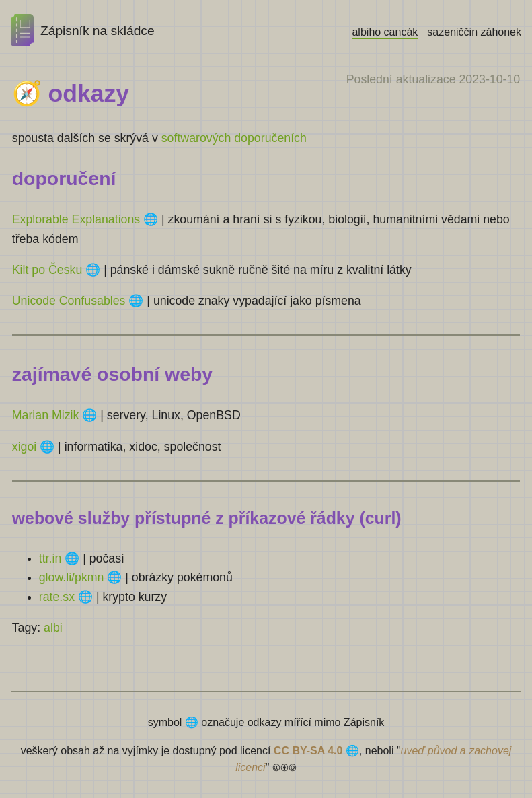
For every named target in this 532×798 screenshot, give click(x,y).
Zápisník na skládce (83, 31)
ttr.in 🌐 (59, 558)
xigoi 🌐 (33, 447)
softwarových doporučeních (234, 138)
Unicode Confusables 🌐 (78, 301)
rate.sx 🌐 (66, 597)
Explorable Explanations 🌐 (85, 219)
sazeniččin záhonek (474, 32)
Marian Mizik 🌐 (55, 415)
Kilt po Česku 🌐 (56, 270)
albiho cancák (385, 32)
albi (53, 628)
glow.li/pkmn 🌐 (81, 577)
